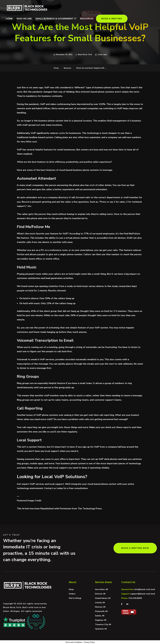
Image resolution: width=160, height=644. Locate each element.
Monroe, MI (100, 607)
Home (56, 68)
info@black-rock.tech (145, 589)
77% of (88, 234)
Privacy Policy (89, 642)
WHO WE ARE (24, 19)
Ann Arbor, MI (101, 589)
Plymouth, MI (101, 611)
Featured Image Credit (29, 501)
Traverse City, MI (103, 624)
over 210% (99, 104)
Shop (71, 589)
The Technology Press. (90, 509)
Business (67, 68)
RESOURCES (87, 19)
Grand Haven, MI (103, 598)
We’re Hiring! (75, 598)
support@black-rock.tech (143, 594)
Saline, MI (100, 616)
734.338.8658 (135, 598)
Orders (72, 594)
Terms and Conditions (74, 642)
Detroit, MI (100, 594)
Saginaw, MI (101, 620)
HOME (9, 19)
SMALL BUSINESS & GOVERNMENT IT (56, 19)
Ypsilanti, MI (101, 629)
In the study (111, 286)
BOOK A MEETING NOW (135, 548)
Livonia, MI (100, 603)
